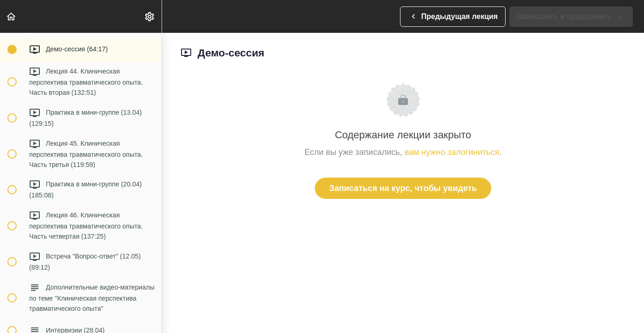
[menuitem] (150, 16)
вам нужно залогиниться (452, 152)
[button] (12, 16)
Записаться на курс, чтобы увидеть (403, 188)
